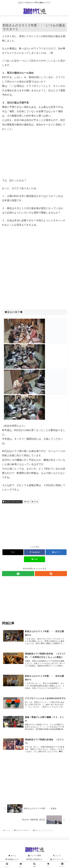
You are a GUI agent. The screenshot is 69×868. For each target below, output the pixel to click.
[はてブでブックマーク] (56, 552)
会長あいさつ (12, 860)
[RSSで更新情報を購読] (51, 574)
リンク (57, 856)
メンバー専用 (35, 856)
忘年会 (35, 502)
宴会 (27, 502)
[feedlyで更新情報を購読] (18, 574)
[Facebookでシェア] (34, 552)
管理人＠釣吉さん (35, 860)
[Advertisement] (34, 153)
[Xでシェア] (13, 552)
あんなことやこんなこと (12, 502)
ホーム (12, 856)
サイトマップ (57, 860)
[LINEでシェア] (34, 559)
